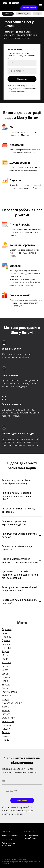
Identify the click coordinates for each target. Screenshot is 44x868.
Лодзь (5, 674)
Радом (5, 651)
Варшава (7, 629)
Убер (37, 14)
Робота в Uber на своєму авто (8, 844)
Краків (5, 633)
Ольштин (7, 725)
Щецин (5, 681)
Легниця (6, 648)
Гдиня (5, 659)
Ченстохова (8, 721)
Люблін (6, 677)
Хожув (5, 699)
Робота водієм (23, 14)
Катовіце (7, 663)
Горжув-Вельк (9, 692)
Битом (5, 666)
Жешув (6, 655)
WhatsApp (24, 357)
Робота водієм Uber (9, 835)
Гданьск (6, 640)
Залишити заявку (29, 8)
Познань (6, 637)
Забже (5, 736)
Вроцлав (6, 644)
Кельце (6, 710)
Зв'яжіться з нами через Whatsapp (31, 837)
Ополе (5, 688)
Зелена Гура (8, 718)
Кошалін (6, 696)
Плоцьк (6, 729)
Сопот (5, 670)
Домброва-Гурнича (12, 703)
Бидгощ (6, 685)
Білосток (6, 714)
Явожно (6, 732)
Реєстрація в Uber (9, 839)
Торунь (6, 707)
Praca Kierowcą (10, 3)
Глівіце (5, 740)
